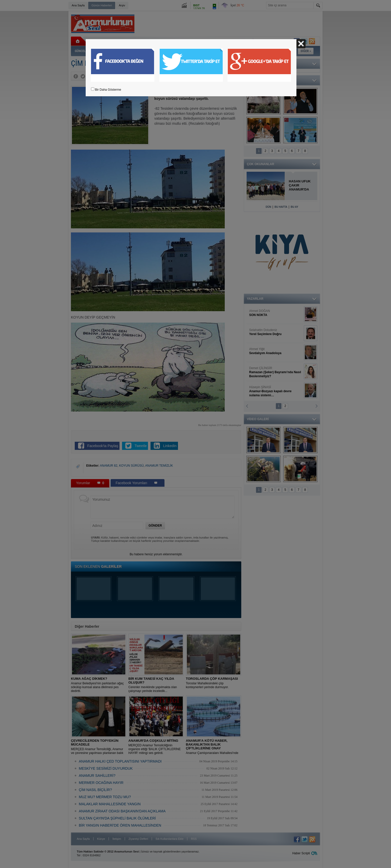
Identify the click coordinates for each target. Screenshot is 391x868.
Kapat (301, 44)
